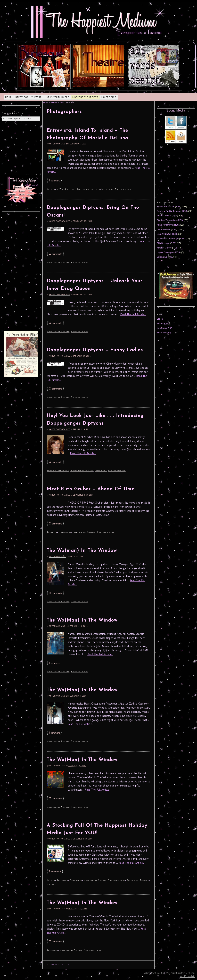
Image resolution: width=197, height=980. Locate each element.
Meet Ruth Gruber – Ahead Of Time (90, 489)
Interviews (22, 97)
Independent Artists (85, 97)
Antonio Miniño (57, 144)
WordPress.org (164, 333)
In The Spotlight (66, 189)
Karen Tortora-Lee (59, 221)
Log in (160, 319)
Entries (163, 323)
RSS (178, 206)
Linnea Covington (165, 252)
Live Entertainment (57, 97)
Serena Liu (162, 257)
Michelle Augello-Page (168, 239)
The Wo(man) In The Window (82, 551)
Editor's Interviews (58, 470)
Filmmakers (65, 532)
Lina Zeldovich (164, 234)
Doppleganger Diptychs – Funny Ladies (95, 350)
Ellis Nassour (163, 243)
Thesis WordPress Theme (170, 973)
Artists (51, 189)
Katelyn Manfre (164, 248)
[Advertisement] (21, 147)
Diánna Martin (164, 229)
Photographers (124, 189)
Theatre (37, 97)
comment (54, 181)
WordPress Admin (187, 976)
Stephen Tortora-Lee (167, 220)
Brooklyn (52, 532)
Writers (51, 884)
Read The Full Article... (133, 314)
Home (9, 97)
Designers (62, 880)
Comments (165, 328)
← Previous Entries (58, 965)
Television (133, 880)
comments (55, 254)
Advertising (109, 97)
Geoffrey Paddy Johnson (169, 211)
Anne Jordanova (165, 225)
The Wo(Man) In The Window (82, 620)
